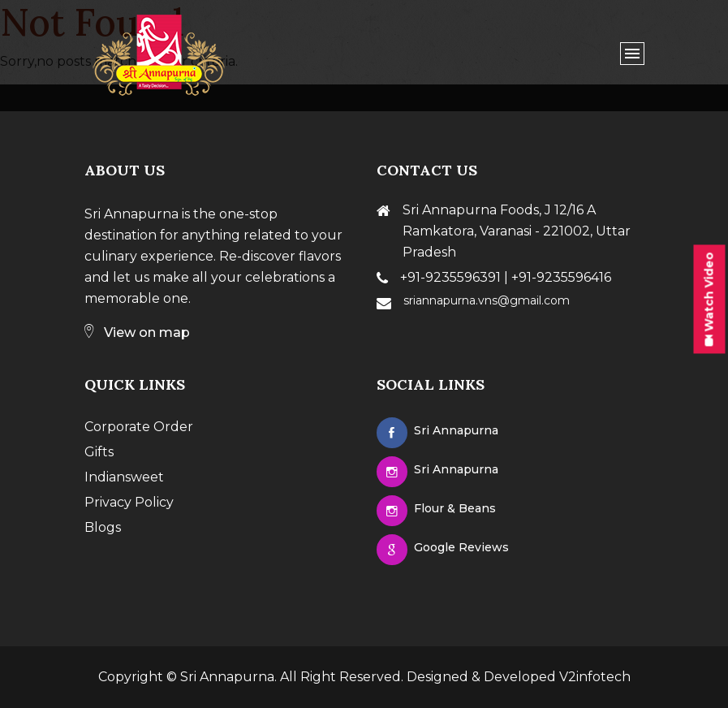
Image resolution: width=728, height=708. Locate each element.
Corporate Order (139, 427)
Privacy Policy (129, 502)
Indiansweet (124, 477)
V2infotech (595, 677)
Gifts (99, 452)
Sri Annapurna (227, 677)
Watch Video (709, 299)
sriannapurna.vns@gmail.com (487, 300)
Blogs (103, 527)
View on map (137, 332)
